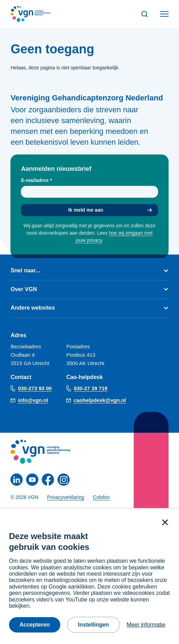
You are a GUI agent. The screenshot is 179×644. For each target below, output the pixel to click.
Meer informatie (146, 625)
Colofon (101, 497)
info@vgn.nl (33, 400)
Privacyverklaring (66, 497)
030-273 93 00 (35, 388)
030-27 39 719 (91, 388)
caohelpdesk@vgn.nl (100, 400)
